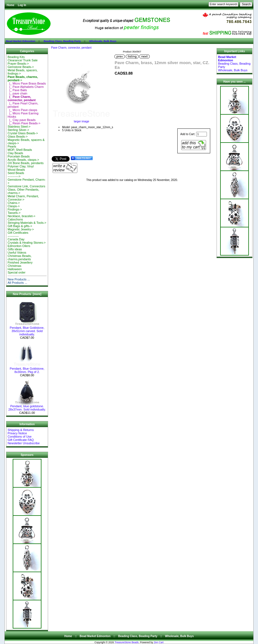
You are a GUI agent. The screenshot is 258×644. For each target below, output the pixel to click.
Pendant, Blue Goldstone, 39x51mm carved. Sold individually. (27, 330)
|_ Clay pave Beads (21, 120)
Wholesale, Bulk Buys (103, 41)
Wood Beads (16, 170)
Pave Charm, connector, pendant (71, 48)
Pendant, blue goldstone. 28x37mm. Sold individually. (27, 406)
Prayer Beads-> (18, 64)
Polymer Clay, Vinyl (20, 166)
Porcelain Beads (19, 156)
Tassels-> (14, 213)
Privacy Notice (17, 433)
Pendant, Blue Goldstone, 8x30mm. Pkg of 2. (27, 369)
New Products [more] (27, 294)
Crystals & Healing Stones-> (27, 243)
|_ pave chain (17, 93)
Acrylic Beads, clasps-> (23, 160)
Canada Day (16, 239)
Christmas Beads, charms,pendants (19, 257)
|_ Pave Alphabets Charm (26, 87)
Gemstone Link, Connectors (26, 186)
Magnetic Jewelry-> (21, 229)
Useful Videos (17, 253)
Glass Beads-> (17, 136)
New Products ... (19, 279)
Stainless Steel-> (19, 127)
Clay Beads (15, 153)
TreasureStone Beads (127, 642)
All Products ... (17, 283)
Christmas (14, 266)
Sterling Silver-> (18, 130)
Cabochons (15, 219)
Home (10, 5)
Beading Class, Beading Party (62, 41)
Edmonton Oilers (19, 246)
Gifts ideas (15, 249)
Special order (16, 272)
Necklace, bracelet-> (21, 216)
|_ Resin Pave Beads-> (24, 123)
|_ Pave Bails (17, 90)
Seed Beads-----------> (16, 175)
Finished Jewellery (20, 262)
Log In (22, 5)
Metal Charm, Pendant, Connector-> (23, 198)
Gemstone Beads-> (21, 67)
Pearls (12, 146)
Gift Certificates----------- (18, 234)
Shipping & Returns (21, 430)
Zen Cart (159, 642)
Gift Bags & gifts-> (20, 226)
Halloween (15, 269)
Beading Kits (16, 57)
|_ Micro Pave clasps (22, 110)
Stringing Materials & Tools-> (27, 223)
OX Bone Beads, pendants (25, 163)
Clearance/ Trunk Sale (23, 60)
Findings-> (15, 209)
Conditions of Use (19, 437)
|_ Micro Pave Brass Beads (27, 83)
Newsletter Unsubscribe (23, 443)
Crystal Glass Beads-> (23, 133)
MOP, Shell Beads (20, 150)
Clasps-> (14, 206)
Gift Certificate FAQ (21, 440)
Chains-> (14, 203)
